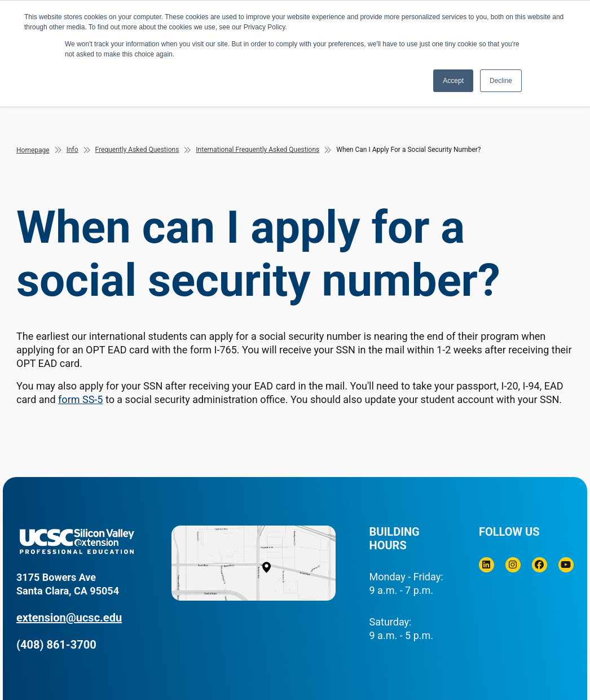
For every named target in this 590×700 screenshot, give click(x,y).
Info (72, 150)
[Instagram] (513, 565)
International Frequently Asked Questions (257, 150)
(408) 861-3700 (56, 645)
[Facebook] (540, 565)
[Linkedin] (486, 565)
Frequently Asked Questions (137, 150)
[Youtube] (566, 565)
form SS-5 (80, 399)
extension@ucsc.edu (69, 618)
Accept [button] (453, 81)
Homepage (33, 150)
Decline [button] (501, 81)
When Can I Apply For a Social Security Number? (408, 150)
